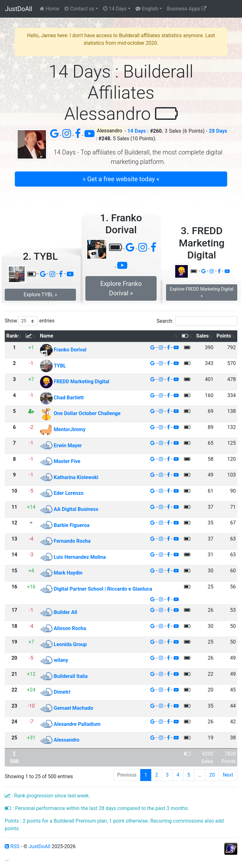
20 (212, 775)
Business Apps (187, 9)
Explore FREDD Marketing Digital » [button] (202, 292)
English (147, 9)
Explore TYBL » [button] (40, 295)
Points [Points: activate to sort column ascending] (224, 336)
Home (49, 9)
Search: (197, 321)
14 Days (115, 9)
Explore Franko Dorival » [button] (121, 288)
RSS (12, 846)
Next (228, 775)
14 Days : (138, 131)
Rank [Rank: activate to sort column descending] (12, 336)
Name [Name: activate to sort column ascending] (47, 336)
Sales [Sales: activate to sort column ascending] (203, 336)
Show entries (30, 321)
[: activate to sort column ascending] (31, 336)
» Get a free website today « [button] (121, 179)
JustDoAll (19, 9)
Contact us (79, 9)
